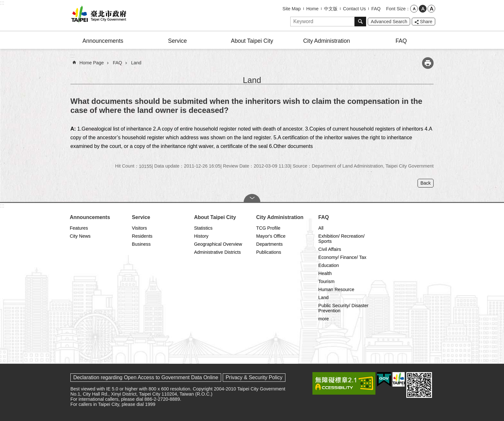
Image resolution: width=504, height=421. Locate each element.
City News (80, 236)
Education (328, 265)
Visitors (139, 228)
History (201, 236)
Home (312, 9)
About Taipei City (252, 41)
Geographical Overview (218, 244)
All (321, 228)
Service (178, 41)
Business (141, 244)
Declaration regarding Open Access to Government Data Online (146, 377)
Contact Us (354, 9)
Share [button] (426, 22)
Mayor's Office (271, 236)
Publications (269, 252)
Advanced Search (389, 22)
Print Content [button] (428, 63)
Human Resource (336, 289)
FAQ (376, 9)
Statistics (203, 228)
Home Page (92, 63)
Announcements (103, 41)
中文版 (331, 9)
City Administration (327, 41)
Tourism (326, 281)
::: (2, 3)
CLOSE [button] (252, 198)
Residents (142, 236)
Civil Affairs (330, 249)
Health (325, 273)
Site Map (292, 9)
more (324, 319)
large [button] (431, 9)
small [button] (414, 9)
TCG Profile (268, 228)
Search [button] (360, 22)
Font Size (396, 9)
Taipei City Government (98, 15)
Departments (269, 244)
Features (79, 228)
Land (136, 63)
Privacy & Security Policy (254, 377)
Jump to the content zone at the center (3, 3)
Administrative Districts (218, 252)
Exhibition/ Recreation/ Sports (341, 239)
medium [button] (423, 9)
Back (426, 183)
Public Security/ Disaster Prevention (343, 308)
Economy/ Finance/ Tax (342, 257)
